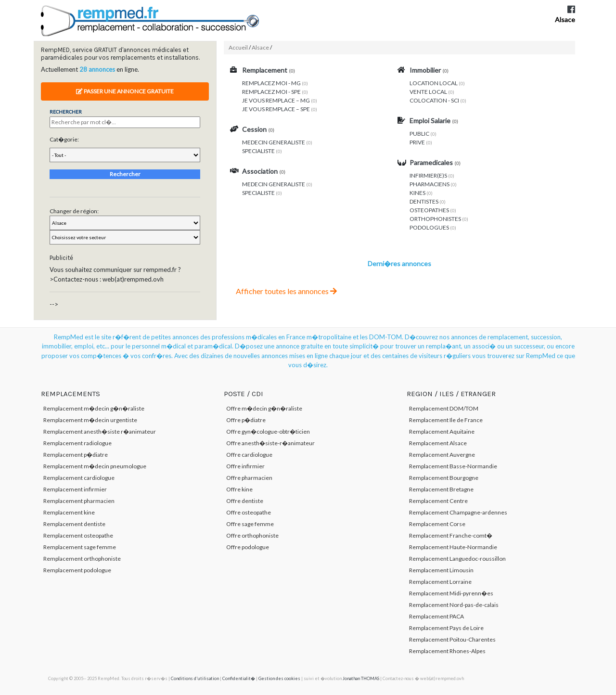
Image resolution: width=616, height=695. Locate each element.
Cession (254, 129)
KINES (417, 193)
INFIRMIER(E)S (428, 175)
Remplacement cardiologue (79, 478)
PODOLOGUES (429, 227)
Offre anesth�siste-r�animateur (270, 443)
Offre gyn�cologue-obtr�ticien (268, 431)
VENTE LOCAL (428, 92)
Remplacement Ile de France (446, 420)
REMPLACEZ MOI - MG (271, 83)
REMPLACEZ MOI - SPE (271, 92)
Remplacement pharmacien (79, 501)
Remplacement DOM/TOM (444, 408)
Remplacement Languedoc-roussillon (457, 559)
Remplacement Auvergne (442, 455)
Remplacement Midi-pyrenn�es (451, 593)
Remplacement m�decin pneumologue (95, 466)
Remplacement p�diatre (76, 455)
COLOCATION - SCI (434, 100)
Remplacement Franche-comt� (451, 535)
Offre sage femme (250, 524)
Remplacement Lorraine (440, 582)
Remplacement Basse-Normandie (453, 466)
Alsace (565, 19)
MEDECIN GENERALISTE (274, 142)
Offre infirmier (245, 466)
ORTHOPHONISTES (435, 219)
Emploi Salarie (430, 121)
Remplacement (265, 70)
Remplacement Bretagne (441, 489)
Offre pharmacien (249, 478)
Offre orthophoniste (252, 535)
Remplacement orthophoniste (82, 559)
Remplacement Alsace (438, 443)
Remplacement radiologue (77, 443)
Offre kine (239, 489)
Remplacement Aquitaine (442, 431)
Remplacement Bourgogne (444, 478)
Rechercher (125, 174)
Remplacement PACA (436, 616)
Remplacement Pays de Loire (446, 628)
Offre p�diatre (246, 420)
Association (260, 171)
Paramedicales (431, 162)
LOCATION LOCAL (434, 83)
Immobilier (425, 70)
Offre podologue (248, 547)
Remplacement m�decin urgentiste (90, 420)
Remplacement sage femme (80, 547)
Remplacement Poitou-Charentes (452, 639)
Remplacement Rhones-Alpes (447, 651)
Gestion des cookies (279, 678)
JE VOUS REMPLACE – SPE (276, 109)
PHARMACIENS (430, 184)
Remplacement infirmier (75, 489)
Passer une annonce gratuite (125, 91)
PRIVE (417, 142)
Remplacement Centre (438, 501)
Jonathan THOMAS (361, 678)
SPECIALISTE (258, 151)
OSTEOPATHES (429, 210)
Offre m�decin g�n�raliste (264, 408)
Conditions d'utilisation (195, 678)
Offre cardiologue (249, 455)
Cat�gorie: (64, 139)
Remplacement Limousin (441, 570)
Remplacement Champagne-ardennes (458, 512)
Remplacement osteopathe (78, 535)
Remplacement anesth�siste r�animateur (100, 431)
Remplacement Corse (437, 524)
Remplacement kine (69, 512)
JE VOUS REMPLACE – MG (276, 100)
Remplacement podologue (77, 570)
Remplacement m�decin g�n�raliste (94, 408)
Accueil (238, 47)
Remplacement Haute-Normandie (453, 547)
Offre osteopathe (249, 512)
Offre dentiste (245, 501)
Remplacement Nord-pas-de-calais (454, 605)
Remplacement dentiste (74, 524)
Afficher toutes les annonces (286, 291)
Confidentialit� (239, 678)
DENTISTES (424, 201)
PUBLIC (419, 134)
